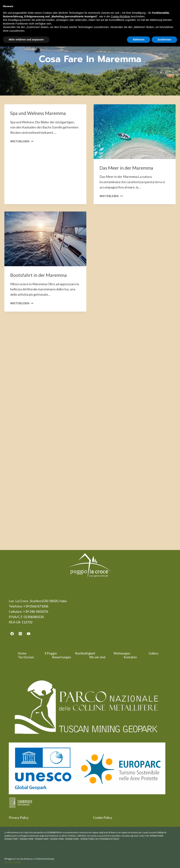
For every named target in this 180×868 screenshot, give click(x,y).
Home (22, 653)
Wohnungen (122, 653)
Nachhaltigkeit (85, 653)
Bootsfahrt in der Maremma (39, 275)
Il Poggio (51, 653)
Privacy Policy (19, 818)
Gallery (154, 653)
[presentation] (135, 132)
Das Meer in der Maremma (126, 168)
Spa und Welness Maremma (38, 113)
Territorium (26, 657)
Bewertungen (62, 657)
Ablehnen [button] (139, 40)
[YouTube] (28, 634)
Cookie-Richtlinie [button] (120, 16)
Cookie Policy (103, 818)
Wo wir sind (97, 657)
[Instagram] (20, 634)
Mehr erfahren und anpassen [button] (26, 40)
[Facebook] (12, 634)
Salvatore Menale (13, 862)
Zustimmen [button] (164, 40)
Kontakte (130, 657)
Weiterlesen (22, 141)
